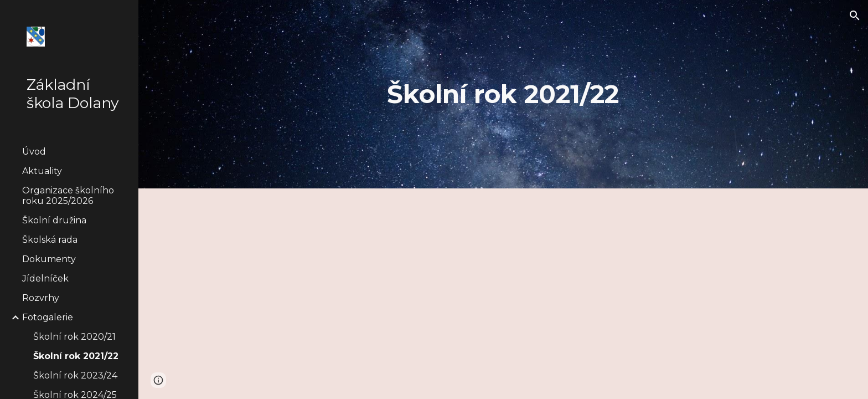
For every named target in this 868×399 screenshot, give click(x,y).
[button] (855, 16)
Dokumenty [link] (49, 259)
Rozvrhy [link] (41, 298)
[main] (503, 94)
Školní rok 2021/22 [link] (76, 356)
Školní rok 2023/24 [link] (75, 375)
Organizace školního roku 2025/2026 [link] (68, 196)
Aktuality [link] (42, 171)
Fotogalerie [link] (48, 317)
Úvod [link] (34, 152)
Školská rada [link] (50, 240)
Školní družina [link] (54, 220)
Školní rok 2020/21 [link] (74, 337)
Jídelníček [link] (45, 278)
